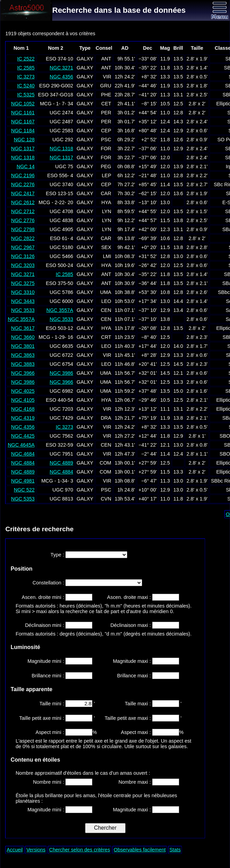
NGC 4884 (23, 463)
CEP (106, 131)
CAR (106, 193)
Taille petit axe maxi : (128, 718)
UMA (106, 292)
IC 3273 (26, 77)
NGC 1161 (23, 113)
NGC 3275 (23, 283)
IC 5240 (26, 86)
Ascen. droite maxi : (130, 597)
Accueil (15, 850)
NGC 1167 (23, 122)
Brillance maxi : (135, 676)
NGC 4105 (23, 400)
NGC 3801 (23, 346)
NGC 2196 (23, 175)
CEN (106, 310)
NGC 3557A (60, 310)
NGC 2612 (23, 202)
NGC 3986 (62, 373)
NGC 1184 (23, 131)
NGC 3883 (23, 364)
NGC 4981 (23, 481)
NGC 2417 (23, 193)
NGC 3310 (23, 292)
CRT (106, 337)
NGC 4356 (62, 77)
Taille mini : (52, 704)
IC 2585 (26, 68)
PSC (106, 140)
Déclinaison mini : (45, 625)
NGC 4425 (23, 436)
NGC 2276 (23, 184)
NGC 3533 (23, 310)
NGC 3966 (23, 373)
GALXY (85, 59)
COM (105, 463)
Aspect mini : (50, 732)
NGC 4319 (23, 418)
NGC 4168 (23, 409)
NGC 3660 (23, 337)
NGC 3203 (23, 265)
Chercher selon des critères (80, 850)
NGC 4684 (23, 454)
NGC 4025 (23, 391)
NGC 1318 (62, 149)
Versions (36, 850)
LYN (107, 211)
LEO (106, 301)
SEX (106, 247)
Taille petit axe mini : (43, 718)
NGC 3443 (23, 301)
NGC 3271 (62, 68)
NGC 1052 (23, 104)
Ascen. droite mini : (44, 597)
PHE (106, 95)
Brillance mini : (49, 676)
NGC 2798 (23, 229)
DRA (106, 418)
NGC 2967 (23, 247)
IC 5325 (26, 95)
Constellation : (49, 583)
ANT (106, 59)
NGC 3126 (23, 256)
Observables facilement (140, 850)
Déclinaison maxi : (131, 625)
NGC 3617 (23, 328)
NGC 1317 (23, 149)
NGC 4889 (62, 463)
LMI (107, 256)
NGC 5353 (23, 499)
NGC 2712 (23, 211)
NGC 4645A (21, 445)
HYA (106, 202)
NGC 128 (24, 140)
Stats (175, 850)
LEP (106, 175)
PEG (106, 166)
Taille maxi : (139, 704)
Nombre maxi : (135, 782)
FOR (106, 149)
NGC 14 (26, 166)
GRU (106, 86)
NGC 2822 (23, 238)
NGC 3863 (23, 355)
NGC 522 (24, 490)
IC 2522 (26, 59)
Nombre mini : (49, 782)
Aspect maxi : (137, 732)
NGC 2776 (23, 220)
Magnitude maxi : (132, 661)
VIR (107, 77)
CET (106, 104)
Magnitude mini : (47, 661)
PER (106, 113)
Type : (58, 555)
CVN (106, 499)
